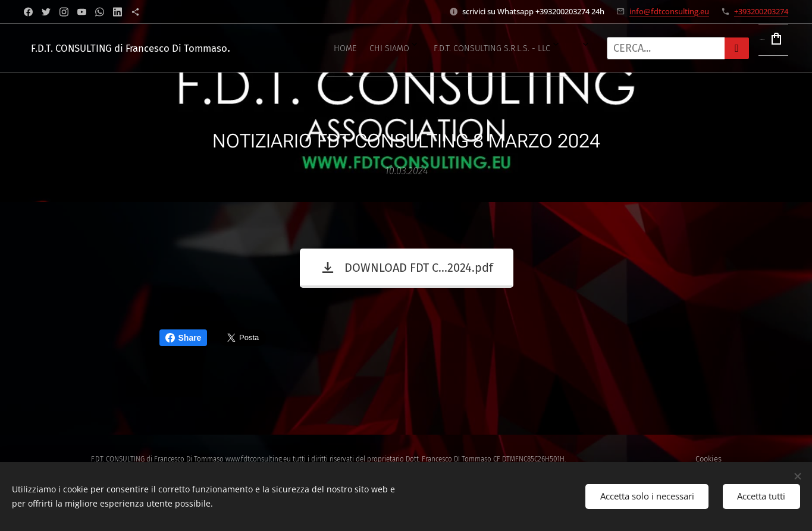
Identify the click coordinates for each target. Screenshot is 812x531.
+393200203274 (761, 11)
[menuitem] (305, 48)
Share (184, 338)
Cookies (708, 459)
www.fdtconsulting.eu (258, 459)
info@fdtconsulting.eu (669, 11)
